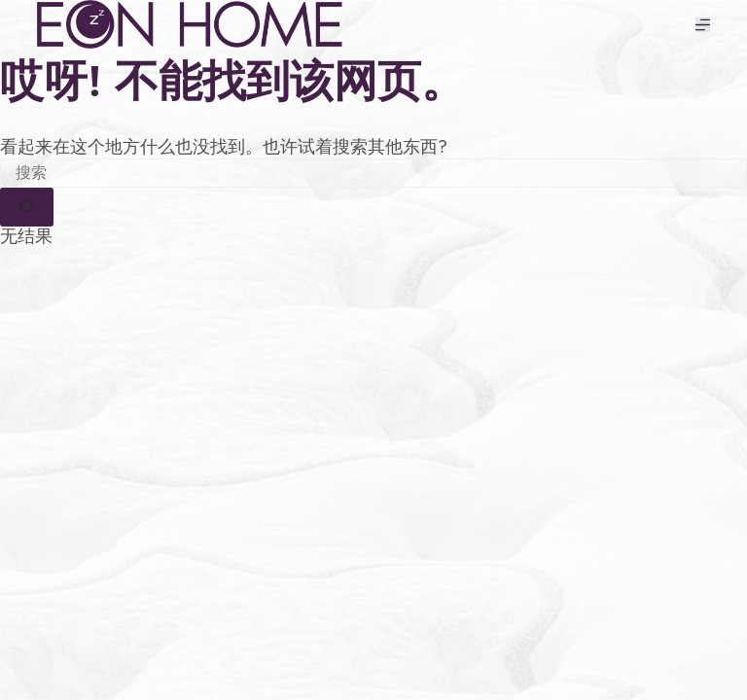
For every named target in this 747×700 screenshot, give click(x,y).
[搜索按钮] (27, 207)
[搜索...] (373, 173)
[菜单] (703, 25)
